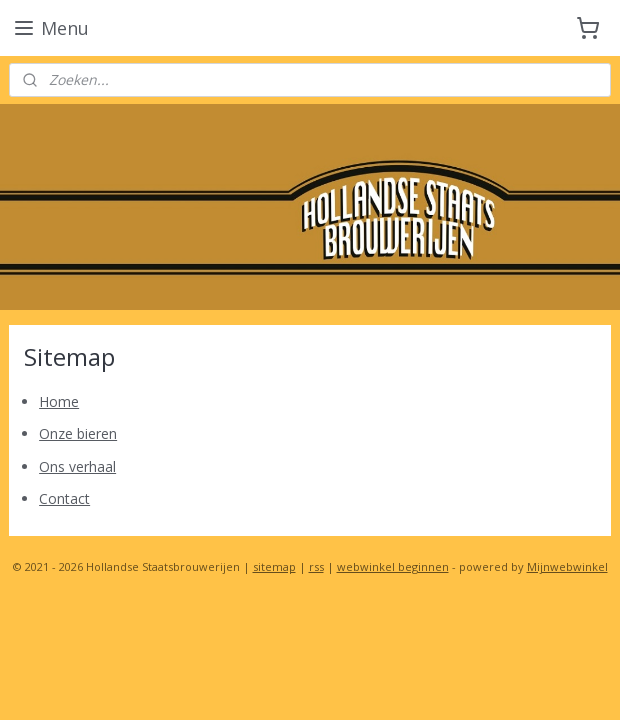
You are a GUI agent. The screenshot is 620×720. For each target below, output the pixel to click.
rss (316, 566)
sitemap (274, 566)
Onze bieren (78, 433)
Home (59, 401)
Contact (64, 498)
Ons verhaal (77, 466)
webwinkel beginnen (393, 566)
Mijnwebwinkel (567, 566)
